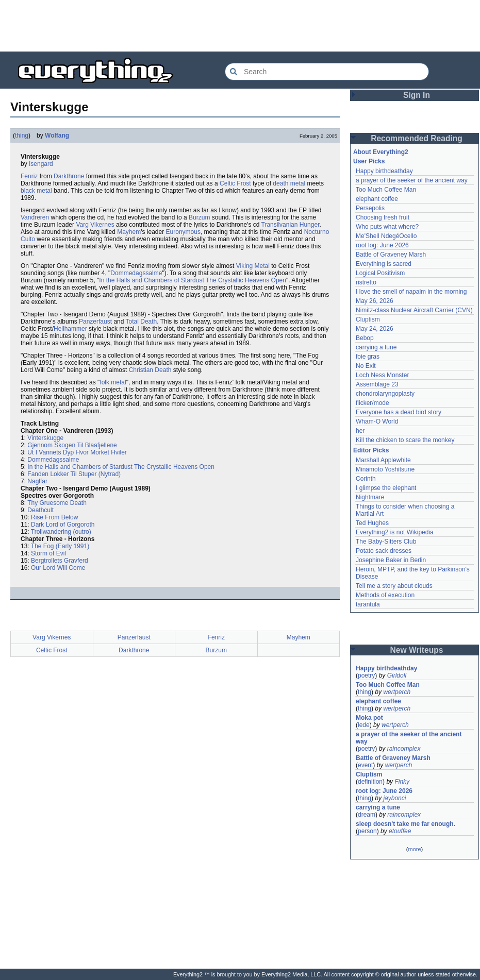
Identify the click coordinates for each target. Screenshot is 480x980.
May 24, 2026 (375, 329)
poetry (366, 675)
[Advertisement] (240, 26)
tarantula (368, 604)
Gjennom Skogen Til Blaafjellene (72, 445)
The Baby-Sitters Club (386, 542)
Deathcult (40, 510)
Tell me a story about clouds (394, 586)
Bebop (365, 338)
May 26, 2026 (375, 301)
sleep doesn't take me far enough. (405, 824)
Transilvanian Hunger (291, 225)
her (360, 431)
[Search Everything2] (327, 72)
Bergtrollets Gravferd (60, 561)
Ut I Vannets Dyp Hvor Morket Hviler (77, 452)
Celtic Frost (235, 183)
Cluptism (368, 319)
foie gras (368, 357)
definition (370, 782)
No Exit (366, 366)
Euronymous (183, 232)
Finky (402, 782)
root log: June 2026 (382, 245)
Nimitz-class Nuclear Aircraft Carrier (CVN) (414, 310)
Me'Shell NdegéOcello (386, 236)
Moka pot (369, 718)
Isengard (41, 164)
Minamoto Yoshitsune (385, 469)
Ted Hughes (372, 523)
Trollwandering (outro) (61, 532)
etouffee (400, 831)
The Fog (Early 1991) (60, 546)
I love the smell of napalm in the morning (411, 292)
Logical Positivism (380, 273)
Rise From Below (54, 517)
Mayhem (129, 232)
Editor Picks (371, 450)
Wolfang (57, 136)
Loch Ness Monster (382, 375)
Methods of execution (385, 595)
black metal (36, 191)
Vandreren (35, 217)
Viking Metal (253, 266)
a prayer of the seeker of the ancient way (412, 180)
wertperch (397, 692)
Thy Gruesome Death (57, 503)
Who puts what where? (387, 227)
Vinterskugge (45, 438)
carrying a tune (376, 347)
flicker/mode (373, 403)
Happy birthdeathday (384, 171)
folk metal (113, 382)
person (367, 831)
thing (22, 136)
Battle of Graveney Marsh (391, 255)
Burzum (199, 217)
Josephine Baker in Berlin (391, 560)
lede (364, 725)
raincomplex (404, 749)
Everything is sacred (384, 264)
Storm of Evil (48, 553)
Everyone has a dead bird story (399, 412)
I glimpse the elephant (386, 488)
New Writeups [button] (417, 650)
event (365, 765)
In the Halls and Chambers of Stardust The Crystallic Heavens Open (193, 280)
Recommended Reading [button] (417, 138)
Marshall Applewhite (383, 460)
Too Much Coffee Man (386, 190)
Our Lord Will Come (58, 568)
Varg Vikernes (95, 225)
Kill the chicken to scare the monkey (405, 440)
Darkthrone (69, 176)
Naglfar (37, 481)
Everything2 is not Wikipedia (395, 532)
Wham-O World (377, 421)
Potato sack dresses (384, 551)
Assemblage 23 (377, 384)
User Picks (369, 161)
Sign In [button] (417, 95)
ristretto (366, 282)
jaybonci (394, 798)
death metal (289, 183)
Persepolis (370, 208)
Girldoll (397, 675)
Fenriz (29, 176)
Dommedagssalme (136, 273)
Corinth (366, 479)
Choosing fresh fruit (383, 217)
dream (367, 815)
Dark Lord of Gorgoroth (63, 525)
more (414, 849)
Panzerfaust (95, 322)
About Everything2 (381, 152)
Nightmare (370, 497)
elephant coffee (377, 199)
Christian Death (150, 370)
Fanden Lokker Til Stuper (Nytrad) (74, 474)
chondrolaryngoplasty (385, 394)
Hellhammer (70, 329)
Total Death (142, 322)
